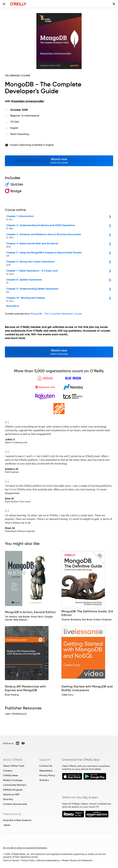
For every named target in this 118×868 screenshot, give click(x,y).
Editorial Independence (48, 860)
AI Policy (44, 780)
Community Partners (15, 785)
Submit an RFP (11, 794)
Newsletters (46, 771)
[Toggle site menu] (4, 4)
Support (45, 760)
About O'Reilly (13, 760)
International (12, 814)
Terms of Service (11, 860)
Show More (13, 306)
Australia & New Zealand (17, 820)
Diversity (8, 799)
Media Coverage (13, 780)
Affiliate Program (13, 790)
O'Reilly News (11, 775)
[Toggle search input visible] (114, 4)
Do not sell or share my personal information (25, 848)
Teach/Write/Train (14, 766)
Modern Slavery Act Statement (77, 860)
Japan (7, 825)
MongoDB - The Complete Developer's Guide (56, 314)
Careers (8, 771)
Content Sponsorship (15, 804)
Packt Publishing (20, 134)
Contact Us (46, 766)
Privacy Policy (47, 775)
